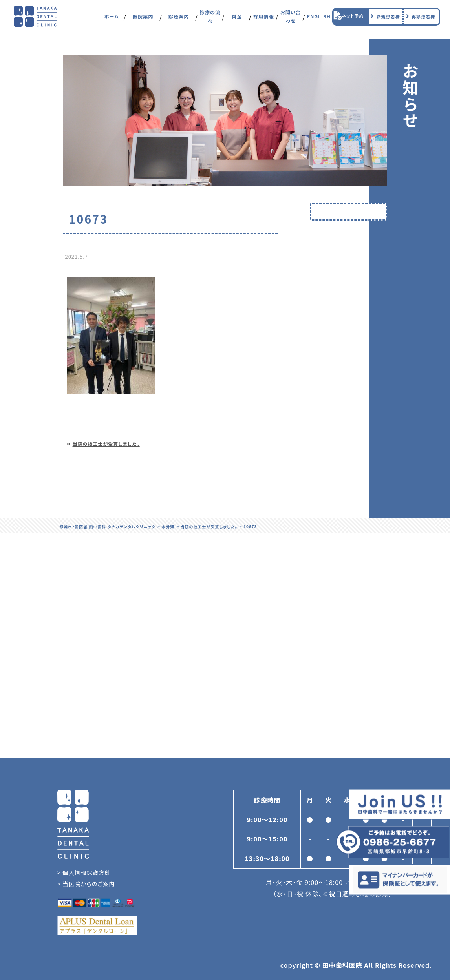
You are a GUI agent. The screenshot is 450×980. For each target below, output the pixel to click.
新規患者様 (384, 19)
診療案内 (179, 19)
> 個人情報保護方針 (84, 872)
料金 (237, 19)
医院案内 (143, 19)
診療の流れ (210, 19)
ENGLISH (319, 19)
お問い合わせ (290, 19)
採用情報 (263, 19)
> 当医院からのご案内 (86, 884)
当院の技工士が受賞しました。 (106, 444)
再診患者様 (419, 19)
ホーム (112, 19)
